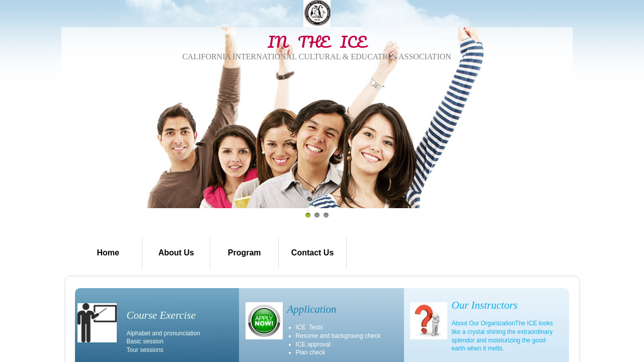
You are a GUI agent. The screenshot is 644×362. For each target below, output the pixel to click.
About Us (176, 253)
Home (108, 253)
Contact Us (312, 253)
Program (245, 253)
